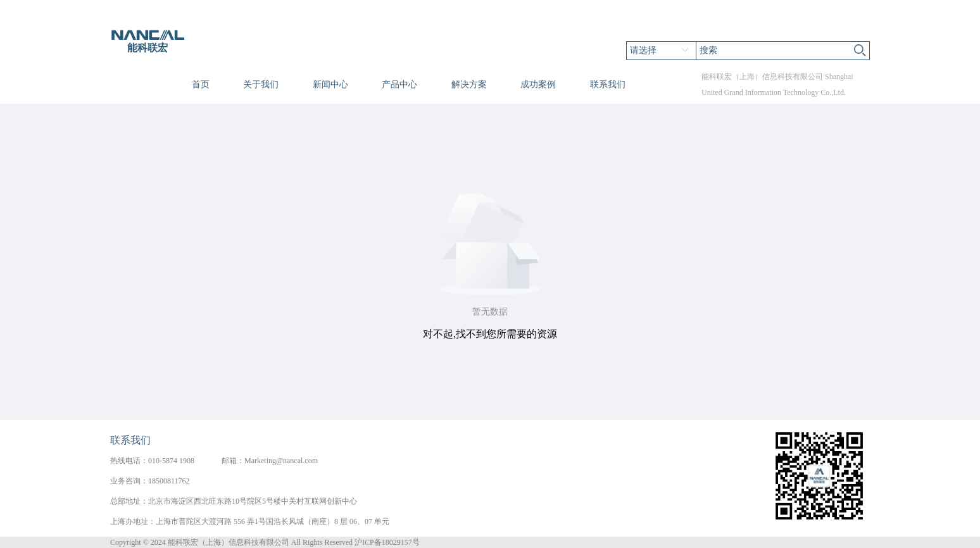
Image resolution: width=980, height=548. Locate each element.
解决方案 (469, 84)
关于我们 (261, 84)
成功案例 (538, 84)
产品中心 (399, 84)
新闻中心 (330, 84)
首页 (201, 84)
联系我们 (608, 84)
